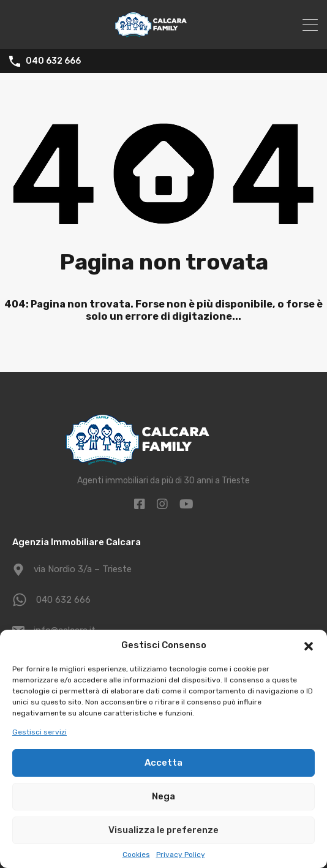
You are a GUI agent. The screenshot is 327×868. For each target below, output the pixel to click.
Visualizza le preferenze (163, 830)
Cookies (136, 855)
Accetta (163, 763)
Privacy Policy (181, 855)
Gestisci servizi (39, 732)
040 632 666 (53, 61)
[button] (309, 645)
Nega (163, 796)
